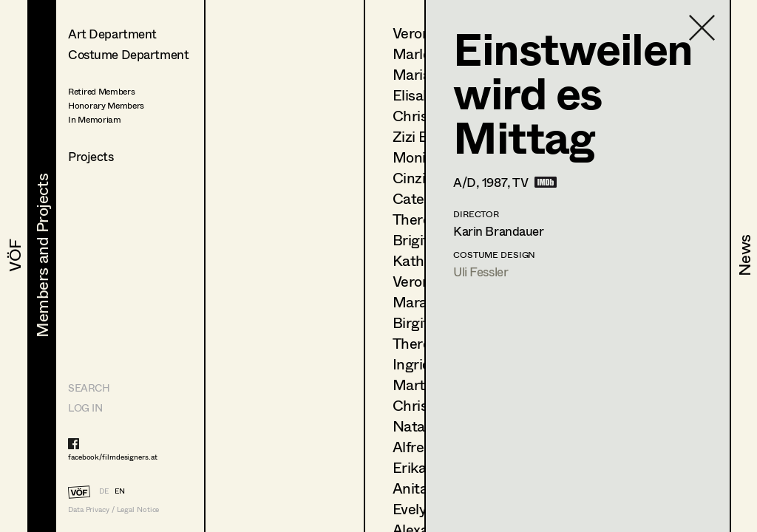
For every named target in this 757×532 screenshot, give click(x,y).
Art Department (112, 34)
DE (104, 491)
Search (89, 388)
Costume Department (128, 54)
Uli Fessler (481, 272)
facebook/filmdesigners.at (113, 457)
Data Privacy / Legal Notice (113, 509)
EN (120, 491)
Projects (91, 156)
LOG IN (85, 407)
